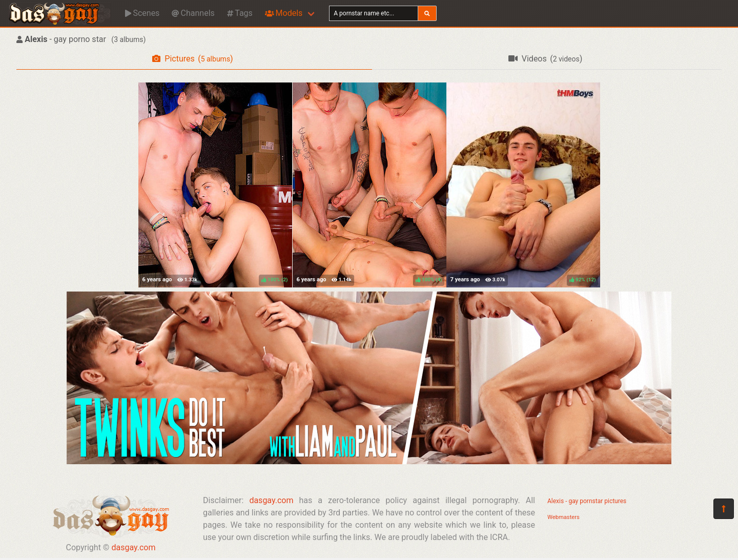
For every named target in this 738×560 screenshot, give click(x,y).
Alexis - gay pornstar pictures (587, 501)
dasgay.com (133, 547)
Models (284, 13)
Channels (193, 13)
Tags (240, 13)
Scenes (142, 13)
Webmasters (563, 517)
